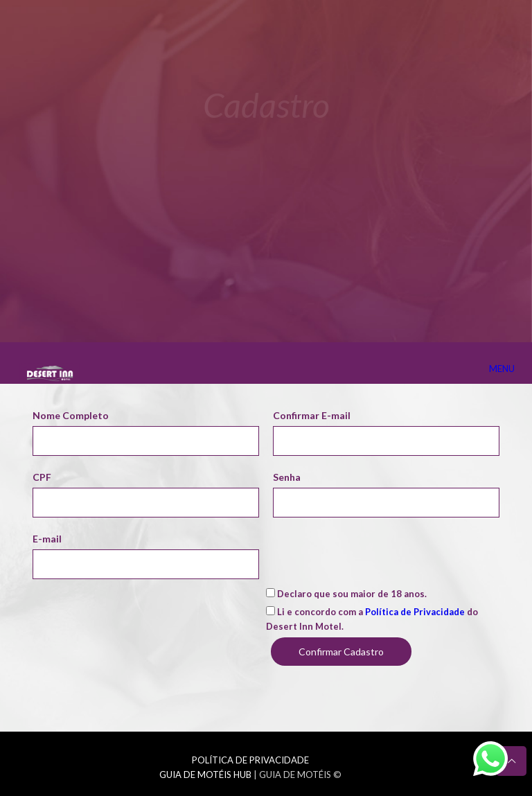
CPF (42, 477)
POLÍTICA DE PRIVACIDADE (250, 760)
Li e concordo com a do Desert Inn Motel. (372, 619)
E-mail (47, 539)
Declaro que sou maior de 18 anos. (346, 594)
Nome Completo (71, 415)
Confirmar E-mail (312, 415)
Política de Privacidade (415, 612)
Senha (287, 477)
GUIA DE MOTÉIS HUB (205, 775)
